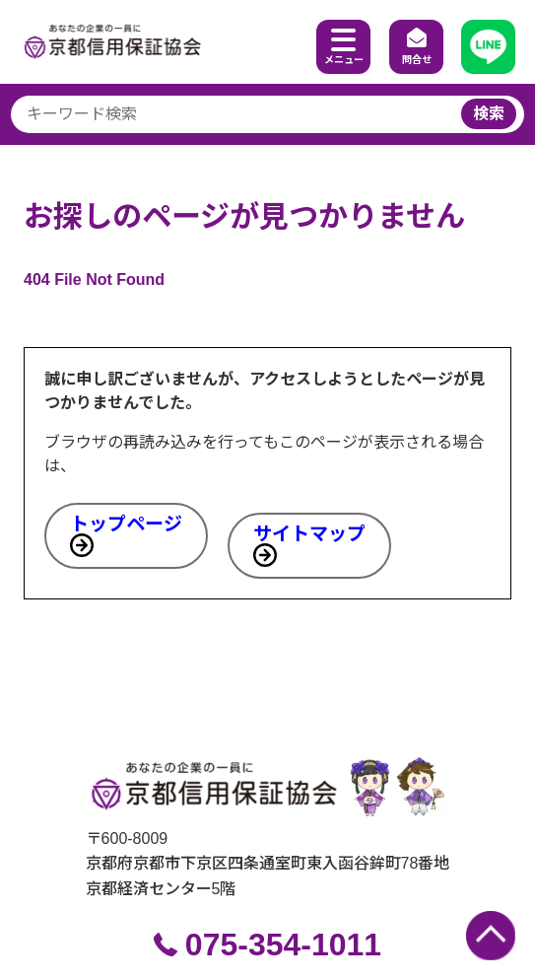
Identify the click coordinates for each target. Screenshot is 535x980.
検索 (489, 114)
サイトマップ (309, 534)
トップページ (126, 524)
